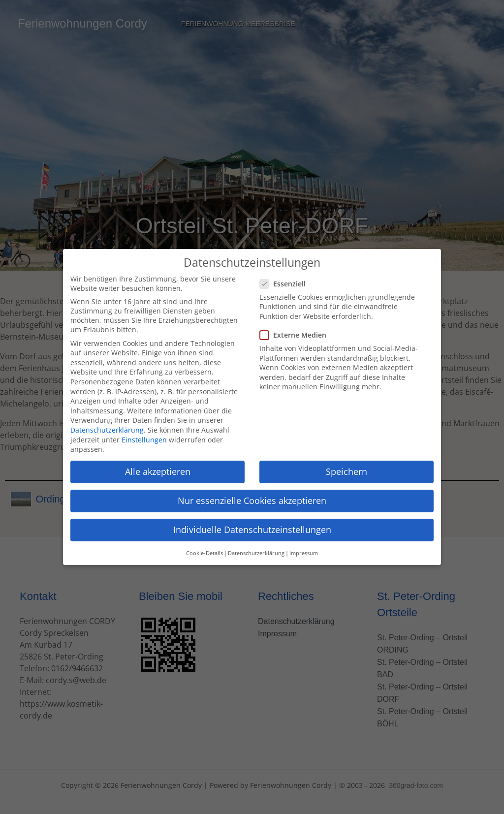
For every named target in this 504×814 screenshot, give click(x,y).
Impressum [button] (304, 545)
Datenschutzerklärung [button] (256, 545)
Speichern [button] (346, 464)
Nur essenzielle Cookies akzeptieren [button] (252, 493)
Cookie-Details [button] (205, 545)
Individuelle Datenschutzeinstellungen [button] (252, 522)
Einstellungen (144, 432)
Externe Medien (296, 327)
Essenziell (286, 276)
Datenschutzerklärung (107, 422)
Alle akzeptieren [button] (158, 464)
